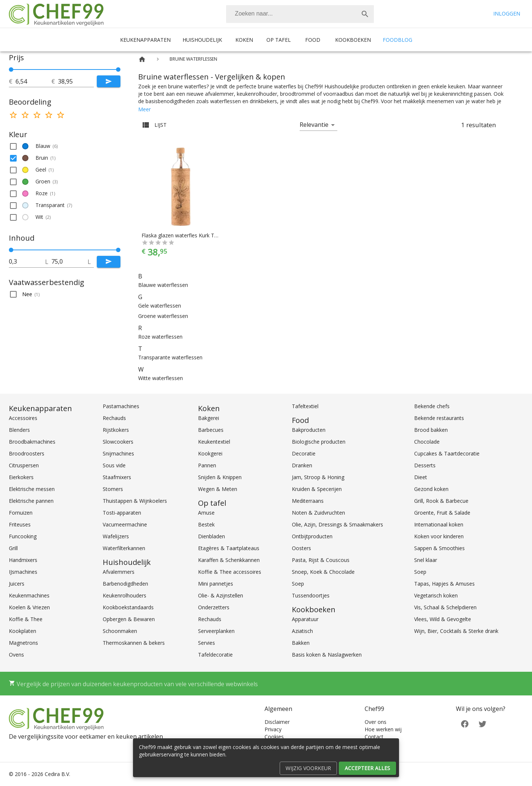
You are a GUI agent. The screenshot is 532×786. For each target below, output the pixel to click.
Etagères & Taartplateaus (229, 548)
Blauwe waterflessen (163, 285)
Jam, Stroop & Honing (318, 477)
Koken (244, 40)
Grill (13, 548)
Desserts (425, 465)
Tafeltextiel (305, 406)
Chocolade (427, 442)
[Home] (142, 59)
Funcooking (23, 536)
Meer (144, 109)
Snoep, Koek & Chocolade (323, 572)
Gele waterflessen (160, 306)
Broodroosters (27, 453)
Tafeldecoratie (215, 655)
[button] (65, 146)
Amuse (206, 513)
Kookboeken (353, 40)
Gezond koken (431, 489)
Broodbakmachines (32, 442)
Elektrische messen (32, 489)
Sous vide (114, 465)
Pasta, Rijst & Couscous (321, 560)
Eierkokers (21, 477)
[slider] (65, 70)
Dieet (421, 477)
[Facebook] (465, 723)
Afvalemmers (119, 572)
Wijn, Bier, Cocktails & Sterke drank (456, 631)
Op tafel (279, 40)
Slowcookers (118, 442)
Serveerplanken (216, 631)
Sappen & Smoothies (439, 548)
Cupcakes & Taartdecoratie (447, 453)
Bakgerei (209, 418)
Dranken (302, 465)
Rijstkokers (116, 430)
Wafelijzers (116, 536)
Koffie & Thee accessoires (230, 572)
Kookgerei (210, 453)
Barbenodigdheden (125, 584)
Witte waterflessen (161, 378)
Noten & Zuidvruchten (318, 513)
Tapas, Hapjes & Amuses (444, 584)
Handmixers (23, 560)
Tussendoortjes (311, 595)
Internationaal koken (439, 524)
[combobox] (300, 14)
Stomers (113, 489)
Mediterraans (308, 501)
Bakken (301, 643)
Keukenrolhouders (125, 595)
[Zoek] (365, 14)
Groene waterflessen (163, 316)
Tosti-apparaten (122, 513)
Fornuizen (21, 513)
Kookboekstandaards (128, 607)
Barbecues (211, 430)
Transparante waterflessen (170, 357)
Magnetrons (23, 643)
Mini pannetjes (216, 584)
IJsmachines (23, 572)
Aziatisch (302, 631)
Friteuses (20, 524)
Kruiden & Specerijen (317, 489)
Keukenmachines (29, 595)
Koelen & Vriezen (29, 607)
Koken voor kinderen (439, 536)
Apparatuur (305, 619)
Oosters (301, 548)
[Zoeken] (291, 14)
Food (313, 40)
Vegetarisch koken (436, 595)
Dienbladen (212, 536)
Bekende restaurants (439, 418)
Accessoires (23, 418)
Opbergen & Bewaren (129, 619)
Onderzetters (214, 607)
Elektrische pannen (31, 501)
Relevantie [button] (314, 125)
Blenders (19, 430)
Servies (207, 643)
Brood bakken (431, 430)
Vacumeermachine (125, 524)
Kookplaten (23, 631)
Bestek (206, 524)
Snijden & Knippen (220, 477)
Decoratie (304, 453)
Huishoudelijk (202, 40)
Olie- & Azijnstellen (221, 595)
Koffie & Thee (26, 619)
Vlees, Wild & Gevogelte (443, 619)
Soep (298, 584)
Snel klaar (426, 560)
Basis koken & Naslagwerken (327, 655)
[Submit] (109, 81)
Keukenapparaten (145, 40)
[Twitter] (482, 723)
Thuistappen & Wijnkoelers (135, 501)
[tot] (33, 81)
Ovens (16, 655)
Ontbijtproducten (312, 536)
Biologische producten (319, 442)
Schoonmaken (120, 631)
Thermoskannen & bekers (134, 643)
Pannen (207, 465)
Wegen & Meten (218, 489)
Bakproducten (309, 430)
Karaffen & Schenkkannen (229, 560)
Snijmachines (118, 453)
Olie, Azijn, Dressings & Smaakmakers (337, 524)
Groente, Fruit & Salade (442, 513)
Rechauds (114, 418)
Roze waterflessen (160, 337)
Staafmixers (117, 477)
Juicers (17, 584)
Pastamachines (121, 406)
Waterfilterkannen (124, 548)
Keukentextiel (214, 442)
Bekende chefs (432, 406)
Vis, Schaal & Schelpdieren (445, 607)
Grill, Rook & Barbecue (441, 501)
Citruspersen (24, 465)
